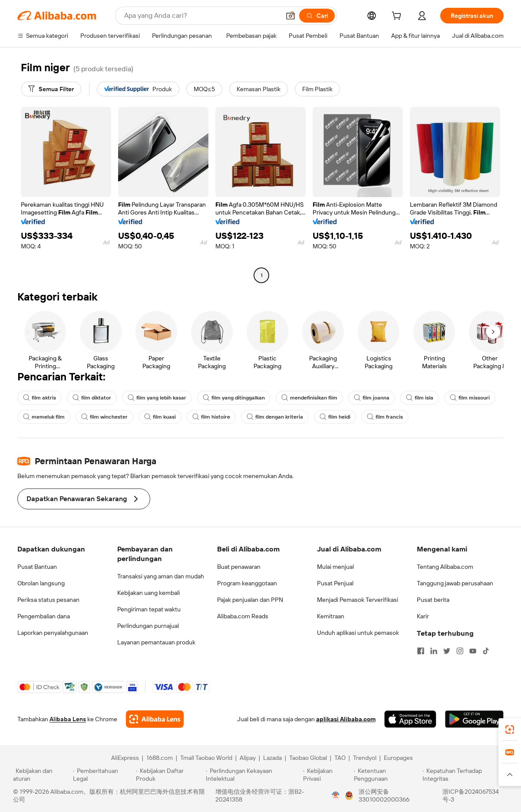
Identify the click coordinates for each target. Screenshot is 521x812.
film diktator (92, 398)
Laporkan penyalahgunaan (53, 633)
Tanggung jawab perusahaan (455, 583)
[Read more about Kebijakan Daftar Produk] (170, 775)
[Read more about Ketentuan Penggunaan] (387, 775)
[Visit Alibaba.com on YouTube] (473, 651)
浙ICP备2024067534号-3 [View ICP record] (471, 795)
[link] (510, 729)
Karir (423, 616)
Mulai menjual (335, 567)
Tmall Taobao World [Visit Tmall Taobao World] (206, 758)
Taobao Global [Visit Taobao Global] (308, 758)
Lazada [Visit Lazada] (272, 758)
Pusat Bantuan (37, 567)
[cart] (398, 17)
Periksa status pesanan (48, 600)
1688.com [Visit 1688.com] (160, 758)
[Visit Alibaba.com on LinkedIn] (434, 651)
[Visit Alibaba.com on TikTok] (486, 651)
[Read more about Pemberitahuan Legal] (103, 775)
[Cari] (317, 16)
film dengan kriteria (275, 417)
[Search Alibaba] (201, 16)
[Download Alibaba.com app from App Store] (410, 719)
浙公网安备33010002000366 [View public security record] (384, 795)
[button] (290, 16)
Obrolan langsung (41, 583)
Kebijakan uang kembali (148, 593)
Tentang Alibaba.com (445, 567)
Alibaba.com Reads (243, 616)
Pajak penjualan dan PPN (250, 600)
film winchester (104, 417)
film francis (385, 417)
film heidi (335, 417)
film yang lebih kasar (157, 398)
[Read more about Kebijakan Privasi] (327, 775)
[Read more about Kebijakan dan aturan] (42, 775)
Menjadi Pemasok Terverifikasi (358, 600)
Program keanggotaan (247, 583)
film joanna (372, 398)
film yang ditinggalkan (234, 398)
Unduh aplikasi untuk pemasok (358, 633)
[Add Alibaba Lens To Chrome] (155, 719)
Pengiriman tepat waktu (149, 609)
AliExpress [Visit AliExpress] (125, 758)
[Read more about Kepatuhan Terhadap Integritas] (465, 775)
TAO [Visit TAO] (340, 758)
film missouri (470, 398)
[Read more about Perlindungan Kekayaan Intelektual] (253, 775)
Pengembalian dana (44, 616)
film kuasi (160, 417)
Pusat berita (433, 600)
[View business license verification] (336, 795)
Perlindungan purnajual (148, 626)
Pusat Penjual (335, 583)
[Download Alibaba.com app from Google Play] (474, 719)
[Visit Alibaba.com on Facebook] (421, 651)
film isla (420, 398)
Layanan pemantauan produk (156, 642)
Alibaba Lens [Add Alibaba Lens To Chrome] (68, 719)
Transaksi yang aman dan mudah (161, 576)
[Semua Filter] (51, 89)
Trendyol (365, 758)
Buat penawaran (239, 567)
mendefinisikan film (309, 398)
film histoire (211, 417)
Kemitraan (331, 616)
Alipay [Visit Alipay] (248, 758)
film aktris (40, 398)
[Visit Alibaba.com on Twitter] (447, 651)
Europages (398, 758)
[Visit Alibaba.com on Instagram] (460, 651)
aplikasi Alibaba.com (346, 719)
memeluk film (44, 417)
